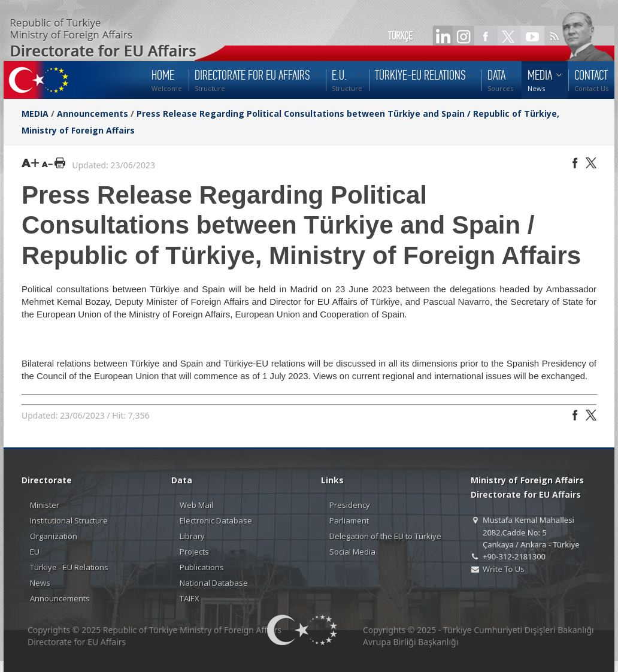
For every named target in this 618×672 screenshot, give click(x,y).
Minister (45, 505)
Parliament (349, 520)
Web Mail (196, 505)
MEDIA (35, 113)
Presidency (350, 505)
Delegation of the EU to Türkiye (385, 536)
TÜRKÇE (400, 36)
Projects (194, 552)
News (40, 583)
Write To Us (503, 569)
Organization (54, 536)
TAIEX (190, 598)
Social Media (352, 552)
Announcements (93, 113)
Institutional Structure (69, 520)
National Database (214, 583)
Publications (202, 567)
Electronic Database (216, 520)
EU (35, 552)
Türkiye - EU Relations (69, 567)
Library (192, 536)
